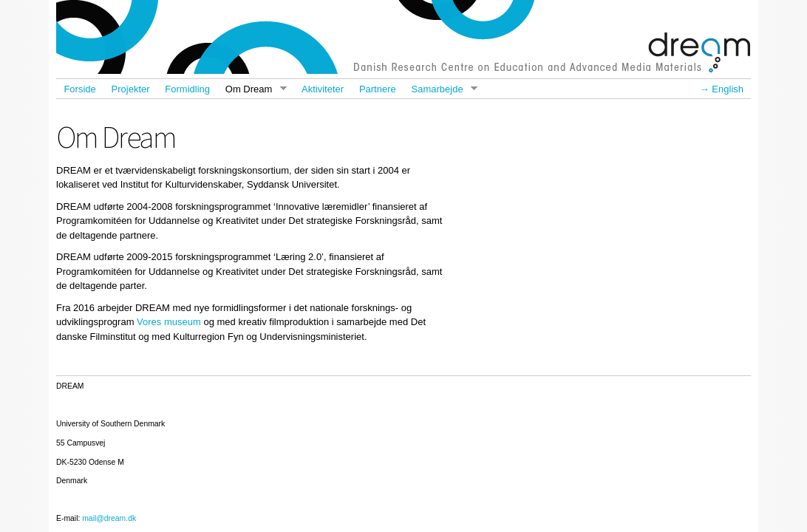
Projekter (131, 89)
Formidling (187, 89)
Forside (79, 89)
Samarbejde (440, 89)
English (728, 89)
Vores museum (169, 322)
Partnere (378, 89)
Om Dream (252, 89)
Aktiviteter (323, 89)
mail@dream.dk (109, 518)
